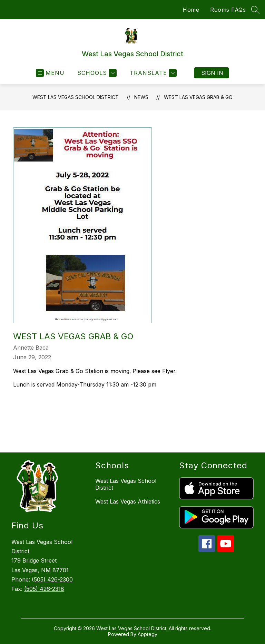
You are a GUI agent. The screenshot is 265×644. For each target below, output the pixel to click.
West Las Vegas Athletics (128, 501)
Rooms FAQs (228, 10)
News (141, 97)
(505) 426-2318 (44, 589)
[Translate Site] (152, 73)
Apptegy (148, 634)
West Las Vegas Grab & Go (198, 97)
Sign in (212, 73)
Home (191, 10)
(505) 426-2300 (52, 579)
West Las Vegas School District (76, 97)
